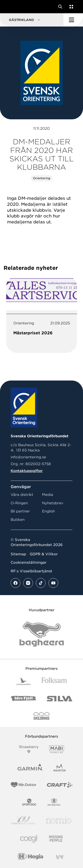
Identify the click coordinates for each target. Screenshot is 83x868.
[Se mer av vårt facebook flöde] (15, 583)
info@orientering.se (28, 457)
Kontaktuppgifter (27, 471)
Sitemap (18, 554)
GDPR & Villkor (44, 554)
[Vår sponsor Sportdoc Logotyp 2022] (29, 802)
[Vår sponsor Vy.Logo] (60, 857)
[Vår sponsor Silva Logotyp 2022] (60, 699)
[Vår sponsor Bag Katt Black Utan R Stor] (42, 634)
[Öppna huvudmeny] (73, 20)
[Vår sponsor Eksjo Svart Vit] (41, 716)
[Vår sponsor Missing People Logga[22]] (56, 839)
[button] (32, 20)
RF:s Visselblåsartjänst (31, 571)
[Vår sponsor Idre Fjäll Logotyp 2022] (24, 699)
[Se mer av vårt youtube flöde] (53, 583)
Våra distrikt (22, 495)
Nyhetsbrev (53, 503)
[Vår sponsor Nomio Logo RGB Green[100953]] (59, 820)
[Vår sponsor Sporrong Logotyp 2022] (54, 802)
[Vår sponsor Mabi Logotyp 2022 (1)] (57, 749)
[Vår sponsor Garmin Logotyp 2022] (30, 768)
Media (48, 495)
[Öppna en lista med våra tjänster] (70, 7)
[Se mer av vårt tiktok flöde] (41, 583)
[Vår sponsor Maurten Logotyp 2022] (60, 768)
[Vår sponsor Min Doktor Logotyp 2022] (24, 785)
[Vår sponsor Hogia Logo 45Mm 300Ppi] (30, 857)
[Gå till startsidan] (12, 7)
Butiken (18, 520)
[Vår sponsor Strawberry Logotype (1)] (29, 749)
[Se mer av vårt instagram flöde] (28, 583)
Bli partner (20, 511)
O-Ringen (19, 503)
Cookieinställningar (29, 562)
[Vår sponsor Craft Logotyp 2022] (60, 785)
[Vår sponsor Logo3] (29, 839)
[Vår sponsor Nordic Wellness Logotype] (23, 820)
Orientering (42, 178)
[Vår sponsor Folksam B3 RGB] (54, 681)
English (48, 511)
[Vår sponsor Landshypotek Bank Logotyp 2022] (23, 681)
